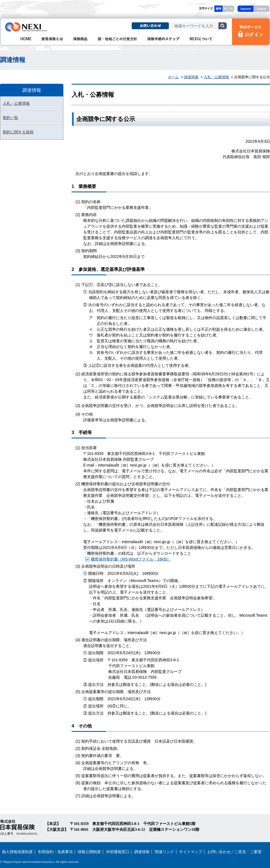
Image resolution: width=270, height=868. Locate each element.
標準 (218, 9)
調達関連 (191, 77)
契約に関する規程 (18, 132)
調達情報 (142, 852)
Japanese (246, 9)
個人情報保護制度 (17, 852)
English (261, 9)
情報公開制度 (89, 852)
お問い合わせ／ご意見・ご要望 (234, 852)
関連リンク (164, 852)
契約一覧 (10, 118)
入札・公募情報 (216, 77)
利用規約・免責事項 (55, 852)
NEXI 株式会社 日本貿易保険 (26, 27)
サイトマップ (191, 852)
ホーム (173, 77)
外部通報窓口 (118, 852)
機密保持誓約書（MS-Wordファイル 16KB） (131, 559)
